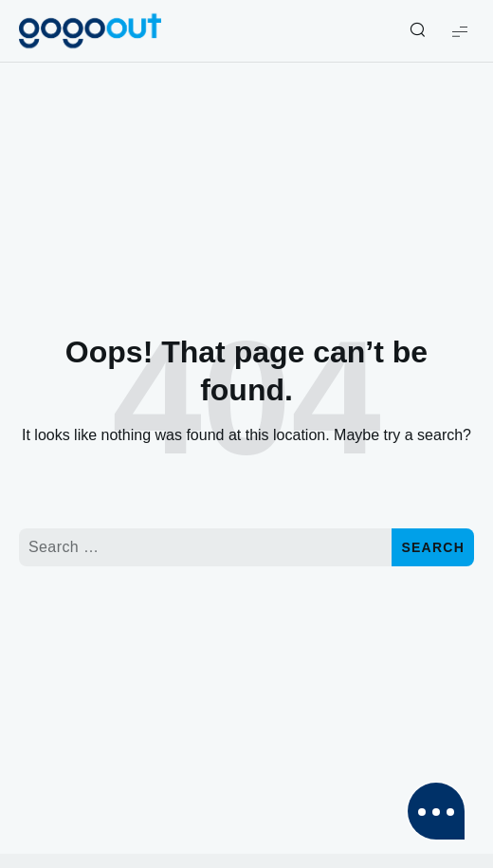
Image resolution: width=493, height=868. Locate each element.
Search (433, 547)
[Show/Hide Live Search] (417, 31)
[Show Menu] (460, 31)
